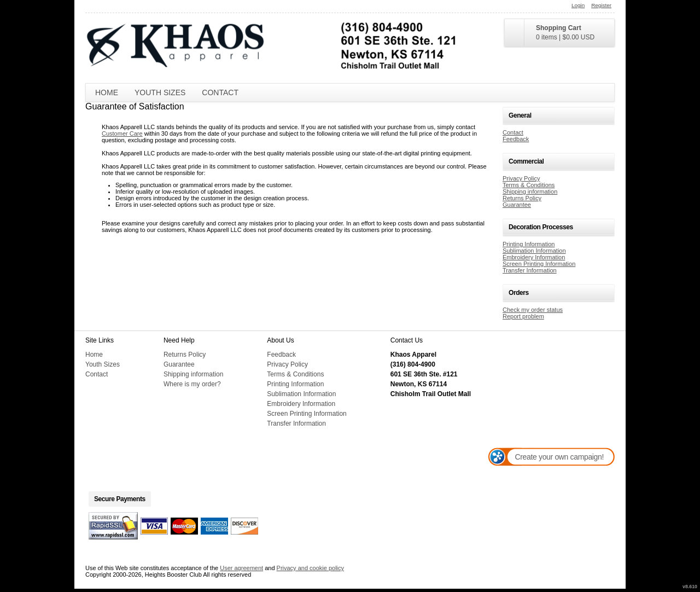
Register (601, 5)
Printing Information (529, 244)
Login (578, 5)
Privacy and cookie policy (311, 568)
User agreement (241, 568)
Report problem (523, 316)
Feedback (516, 139)
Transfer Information (530, 270)
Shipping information (530, 191)
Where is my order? (192, 384)
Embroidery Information (534, 257)
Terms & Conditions (529, 185)
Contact (220, 92)
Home (107, 92)
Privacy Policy (521, 178)
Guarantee (517, 205)
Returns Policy (522, 198)
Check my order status (533, 310)
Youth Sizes (160, 92)
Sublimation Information (534, 251)
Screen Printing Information (539, 264)
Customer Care (122, 134)
